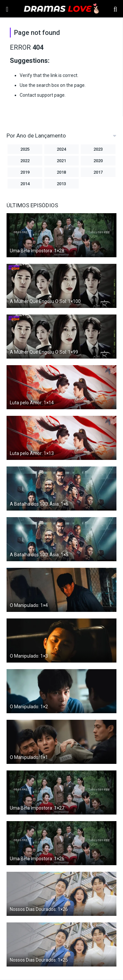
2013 (61, 184)
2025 (25, 149)
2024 (61, 149)
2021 (61, 161)
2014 (25, 184)
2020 (98, 161)
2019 (25, 172)
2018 (61, 172)
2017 (98, 172)
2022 (25, 161)
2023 (98, 149)
